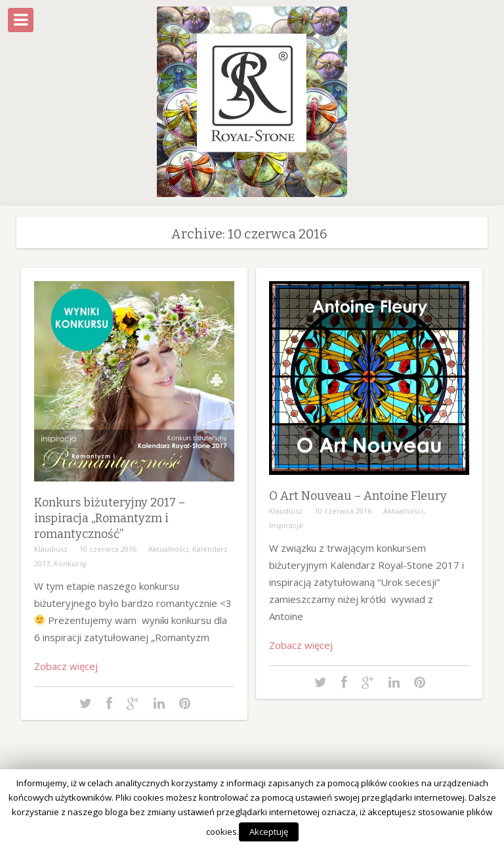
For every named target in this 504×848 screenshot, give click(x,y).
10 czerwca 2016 (108, 549)
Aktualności (168, 549)
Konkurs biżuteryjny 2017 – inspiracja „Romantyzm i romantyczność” (110, 518)
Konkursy (70, 563)
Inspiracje (286, 525)
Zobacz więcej (66, 666)
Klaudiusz (51, 549)
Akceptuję (269, 832)
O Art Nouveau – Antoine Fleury (358, 496)
